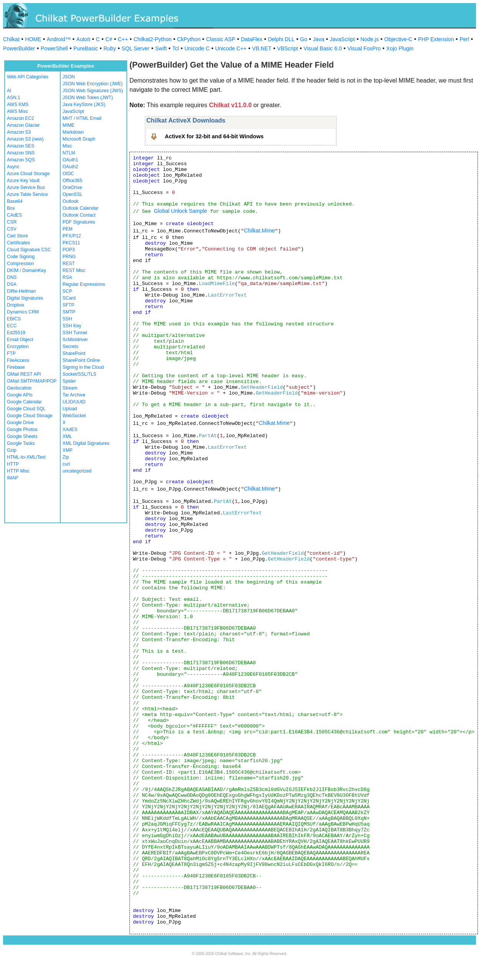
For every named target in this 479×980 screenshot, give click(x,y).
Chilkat (11, 39)
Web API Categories (28, 77)
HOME (33, 39)
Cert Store (17, 236)
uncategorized (77, 471)
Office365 (72, 181)
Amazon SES (21, 146)
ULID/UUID (74, 402)
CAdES (14, 215)
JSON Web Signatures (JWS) (93, 91)
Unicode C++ (231, 48)
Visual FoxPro (364, 48)
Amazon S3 (19, 132)
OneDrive (72, 187)
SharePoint (74, 353)
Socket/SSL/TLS (80, 374)
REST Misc (74, 270)
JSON (69, 77)
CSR (12, 222)
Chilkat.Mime (259, 230)
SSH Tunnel (75, 333)
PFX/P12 (72, 236)
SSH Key (72, 326)
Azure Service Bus (26, 187)
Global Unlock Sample (181, 211)
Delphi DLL (281, 39)
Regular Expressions (84, 284)
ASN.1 (14, 98)
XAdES (70, 429)
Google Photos (22, 429)
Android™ (59, 39)
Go (304, 39)
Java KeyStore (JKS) (84, 104)
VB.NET (262, 48)
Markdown (73, 132)
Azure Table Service (27, 194)
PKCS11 (71, 243)
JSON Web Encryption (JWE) (93, 84)
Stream (70, 388)
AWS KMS (18, 104)
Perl (464, 39)
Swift (161, 48)
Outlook (70, 201)
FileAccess (18, 360)
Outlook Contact (79, 215)
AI (9, 91)
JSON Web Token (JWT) (88, 98)
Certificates (18, 243)
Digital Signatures (25, 298)
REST (69, 264)
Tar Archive (74, 395)
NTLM (69, 153)
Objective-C (398, 39)
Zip (66, 457)
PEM (68, 229)
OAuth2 (70, 167)
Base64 (15, 201)
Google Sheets (22, 436)
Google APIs (20, 395)
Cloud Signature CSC (29, 250)
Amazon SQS (21, 160)
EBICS (14, 319)
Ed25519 (16, 333)
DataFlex (252, 39)
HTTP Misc (18, 471)
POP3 (69, 250)
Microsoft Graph (79, 139)
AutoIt (84, 39)
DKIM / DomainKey (27, 270)
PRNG (69, 257)
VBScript (287, 48)
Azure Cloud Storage (28, 174)
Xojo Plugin (400, 48)
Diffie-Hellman (21, 291)
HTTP (13, 464)
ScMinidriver (75, 340)
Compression (21, 264)
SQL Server (136, 48)
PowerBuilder (19, 48)
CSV (12, 229)
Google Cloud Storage (30, 416)
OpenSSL (73, 194)
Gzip (12, 450)
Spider (69, 381)
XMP (68, 450)
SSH (67, 319)
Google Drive (20, 423)
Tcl (176, 48)
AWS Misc (17, 111)
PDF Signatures (79, 222)
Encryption (18, 347)
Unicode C (197, 48)
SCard (69, 298)
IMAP (12, 478)
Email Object (20, 340)
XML (67, 436)
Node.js (369, 39)
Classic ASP (220, 39)
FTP (11, 353)
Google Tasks (21, 443)
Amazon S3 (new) (25, 139)
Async (13, 167)
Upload (70, 409)
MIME (69, 125)
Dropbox (16, 305)
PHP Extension (436, 39)
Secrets (70, 347)
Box (11, 208)
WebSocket (74, 416)
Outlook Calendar (80, 208)
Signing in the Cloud (83, 367)
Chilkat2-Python (153, 39)
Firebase (16, 367)
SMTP (69, 312)
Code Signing (21, 257)
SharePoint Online (81, 360)
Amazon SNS (21, 153)
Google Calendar (24, 402)
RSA (67, 277)
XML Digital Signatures (86, 443)
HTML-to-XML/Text (26, 457)
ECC (12, 326)
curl (66, 464)
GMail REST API (24, 374)
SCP (67, 291)
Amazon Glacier (23, 125)
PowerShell (54, 48)
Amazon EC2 (21, 118)
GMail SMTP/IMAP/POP (32, 381)
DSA (12, 284)
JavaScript (342, 39)
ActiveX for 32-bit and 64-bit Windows (214, 136)
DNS (12, 277)
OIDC (68, 174)
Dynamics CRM (23, 312)
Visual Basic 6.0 (322, 48)
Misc (67, 146)
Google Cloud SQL (26, 409)
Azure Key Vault (23, 181)
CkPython (189, 39)
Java (318, 39)
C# (109, 39)
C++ (123, 39)
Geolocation (19, 388)
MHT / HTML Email (82, 118)
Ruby (110, 48)
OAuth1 (70, 160)
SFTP (69, 305)
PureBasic (86, 48)
